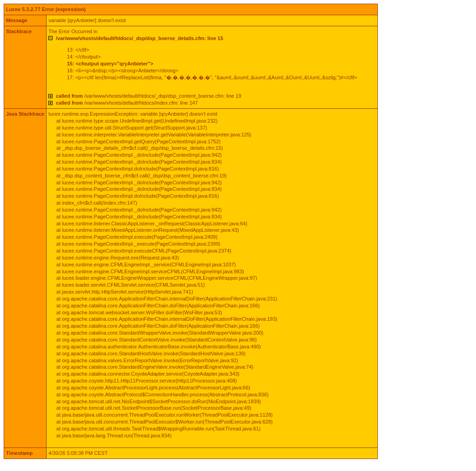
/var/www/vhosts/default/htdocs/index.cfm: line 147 (127, 103)
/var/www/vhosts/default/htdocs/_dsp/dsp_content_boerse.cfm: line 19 (148, 96)
